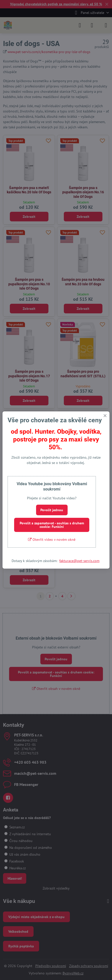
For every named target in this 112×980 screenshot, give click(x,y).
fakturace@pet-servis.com (79, 561)
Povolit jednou (52, 510)
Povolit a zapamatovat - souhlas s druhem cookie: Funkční (52, 525)
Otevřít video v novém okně (52, 540)
